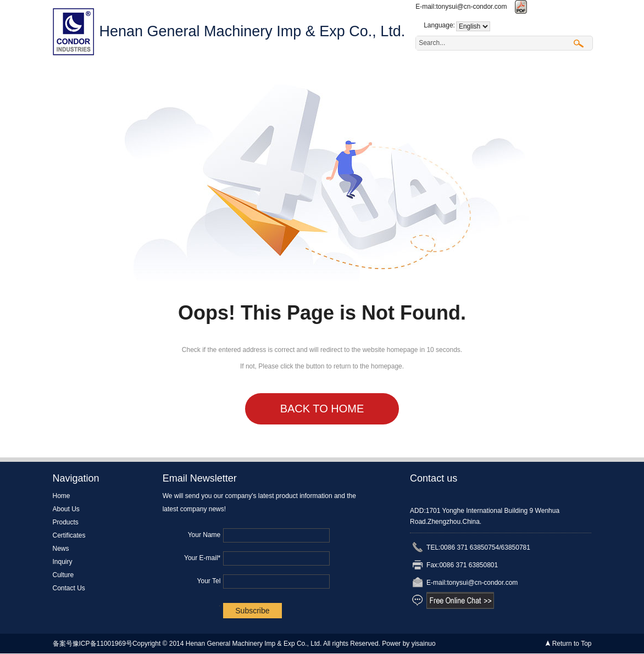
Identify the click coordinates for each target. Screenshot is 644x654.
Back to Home (322, 409)
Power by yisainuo (409, 644)
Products (198, 73)
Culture (439, 73)
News (329, 73)
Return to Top (572, 644)
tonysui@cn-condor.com (472, 7)
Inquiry (382, 73)
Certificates (267, 73)
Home (73, 73)
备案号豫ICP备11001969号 (93, 644)
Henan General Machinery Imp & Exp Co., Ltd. (252, 31)
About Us (132, 73)
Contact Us (504, 73)
